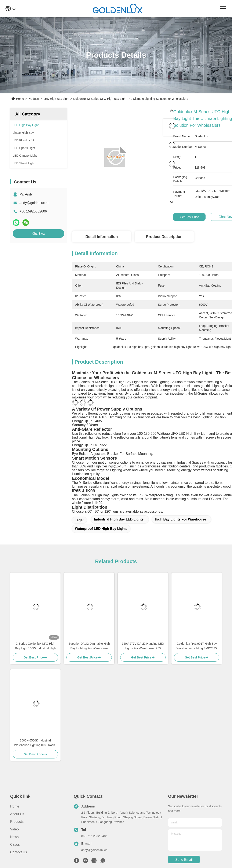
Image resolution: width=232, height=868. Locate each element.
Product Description (164, 237)
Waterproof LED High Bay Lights (101, 529)
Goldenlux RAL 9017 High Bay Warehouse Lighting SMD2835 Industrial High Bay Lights (197, 646)
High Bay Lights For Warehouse (181, 519)
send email (184, 860)
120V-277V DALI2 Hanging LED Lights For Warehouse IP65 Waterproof (143, 646)
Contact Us (19, 852)
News (14, 837)
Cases (15, 845)
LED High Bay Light (56, 99)
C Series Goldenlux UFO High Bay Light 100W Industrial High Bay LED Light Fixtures (35, 646)
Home (20, 99)
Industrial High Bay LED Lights (119, 519)
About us (17, 814)
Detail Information (101, 237)
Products (34, 99)
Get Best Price (189, 217)
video (14, 829)
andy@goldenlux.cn (34, 203)
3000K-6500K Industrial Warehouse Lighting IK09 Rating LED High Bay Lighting (35, 743)
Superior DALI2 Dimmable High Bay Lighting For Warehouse (89, 646)
